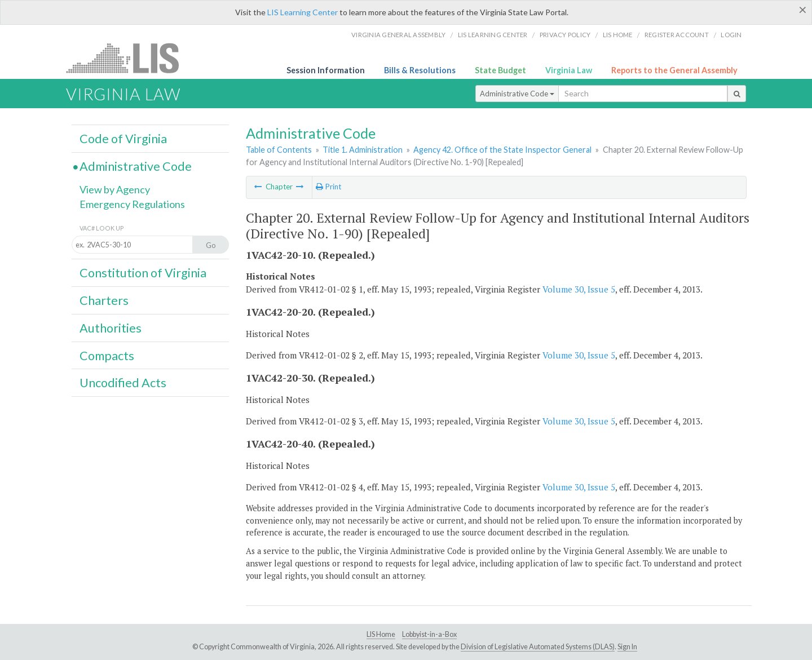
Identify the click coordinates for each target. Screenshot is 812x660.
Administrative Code (517, 94)
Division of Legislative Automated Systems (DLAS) (538, 647)
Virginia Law (569, 70)
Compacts (107, 356)
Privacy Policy (565, 35)
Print (328, 187)
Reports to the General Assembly (674, 70)
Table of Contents (279, 150)
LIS (129, 58)
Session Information (326, 70)
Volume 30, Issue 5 (579, 289)
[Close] (803, 10)
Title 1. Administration (363, 150)
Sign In (627, 647)
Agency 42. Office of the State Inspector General (502, 150)
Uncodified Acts (123, 383)
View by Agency (115, 189)
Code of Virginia (123, 139)
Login (731, 35)
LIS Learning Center (303, 12)
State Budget (500, 70)
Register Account (677, 35)
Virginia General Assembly (398, 35)
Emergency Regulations (132, 204)
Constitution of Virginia (143, 273)
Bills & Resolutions (420, 70)
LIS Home (381, 634)
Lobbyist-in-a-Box (429, 634)
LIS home (618, 35)
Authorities (111, 328)
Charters (104, 300)
